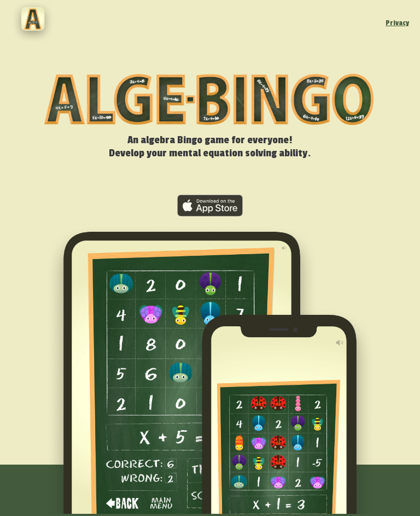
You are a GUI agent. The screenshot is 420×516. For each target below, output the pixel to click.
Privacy (397, 23)
